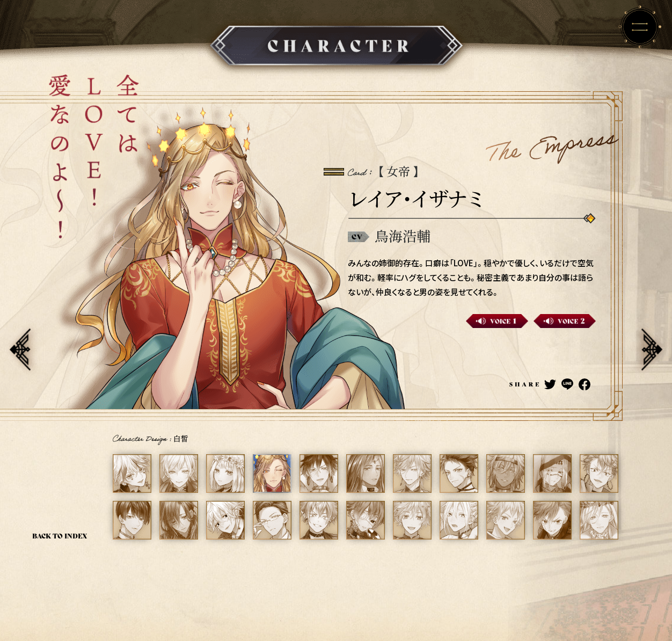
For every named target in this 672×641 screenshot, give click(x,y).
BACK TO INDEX (60, 536)
